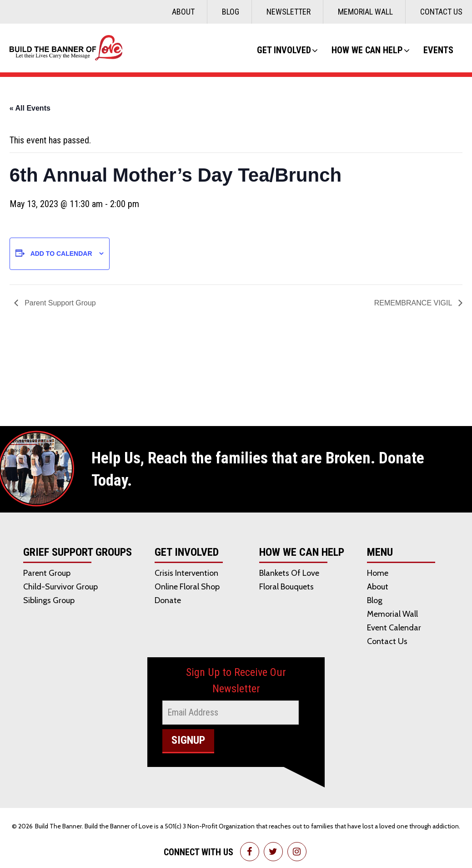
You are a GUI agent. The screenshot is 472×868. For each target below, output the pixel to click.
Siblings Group (49, 600)
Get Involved (284, 50)
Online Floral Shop (187, 587)
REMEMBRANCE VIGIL (414, 303)
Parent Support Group (59, 303)
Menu (380, 553)
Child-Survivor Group (60, 587)
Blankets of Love (289, 573)
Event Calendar (394, 628)
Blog (231, 12)
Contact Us (441, 12)
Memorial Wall (365, 12)
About (183, 12)
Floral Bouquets (286, 587)
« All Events (30, 108)
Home (378, 573)
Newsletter (289, 12)
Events (438, 50)
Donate (168, 600)
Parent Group (47, 573)
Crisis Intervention (186, 573)
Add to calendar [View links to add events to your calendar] (61, 254)
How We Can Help (367, 50)
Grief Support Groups (78, 553)
